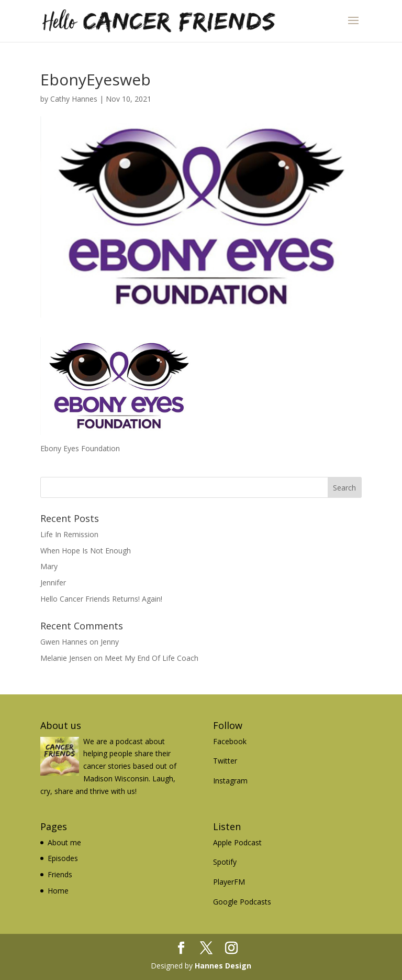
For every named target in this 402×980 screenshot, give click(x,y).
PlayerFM (229, 882)
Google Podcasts (242, 902)
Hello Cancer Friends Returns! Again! (101, 599)
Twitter (225, 761)
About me (64, 842)
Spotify (225, 862)
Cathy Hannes (74, 99)
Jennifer (53, 582)
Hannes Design (223, 966)
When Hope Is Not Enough (86, 551)
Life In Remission (69, 534)
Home (58, 891)
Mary (49, 566)
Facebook (230, 741)
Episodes (63, 858)
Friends (60, 874)
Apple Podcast (237, 842)
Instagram (230, 781)
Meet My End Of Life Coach (152, 658)
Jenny (110, 642)
